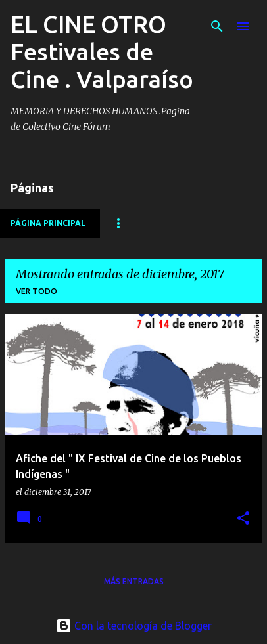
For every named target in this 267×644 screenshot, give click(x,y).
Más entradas (134, 581)
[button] (243, 519)
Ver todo (36, 291)
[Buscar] (217, 26)
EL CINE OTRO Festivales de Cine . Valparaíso (102, 52)
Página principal (48, 223)
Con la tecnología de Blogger (134, 626)
